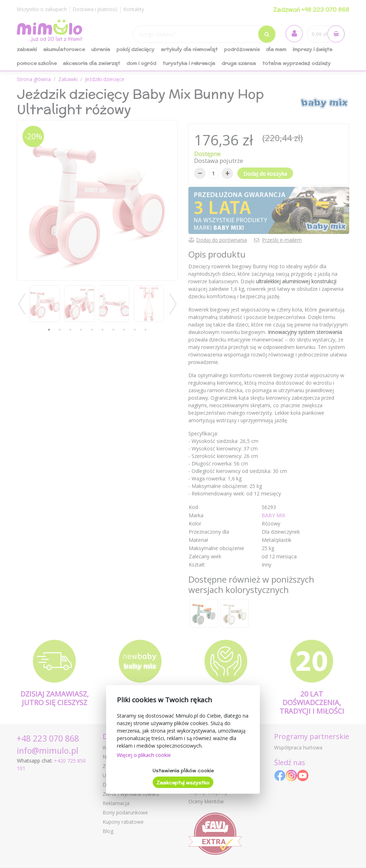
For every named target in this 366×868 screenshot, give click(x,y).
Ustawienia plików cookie (183, 770)
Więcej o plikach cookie (144, 755)
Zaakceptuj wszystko (183, 783)
